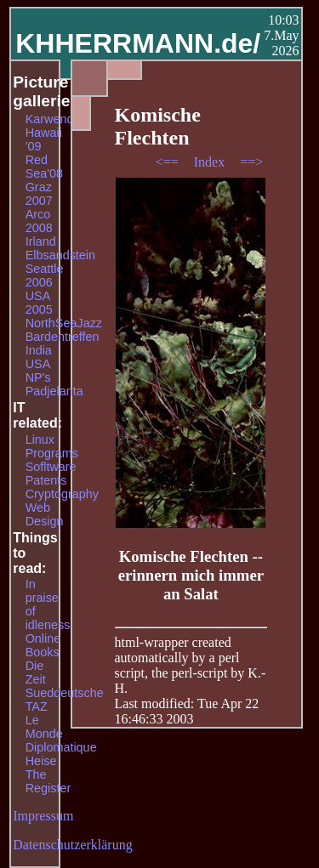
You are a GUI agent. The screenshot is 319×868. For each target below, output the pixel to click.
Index (211, 162)
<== (169, 162)
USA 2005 (39, 303)
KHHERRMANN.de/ (138, 43)
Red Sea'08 (44, 167)
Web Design (45, 514)
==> (251, 162)
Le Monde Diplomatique (61, 734)
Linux (40, 440)
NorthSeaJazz (64, 323)
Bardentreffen (63, 337)
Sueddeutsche (65, 693)
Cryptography (62, 494)
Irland (41, 241)
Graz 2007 (39, 194)
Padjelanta (54, 391)
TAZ (37, 706)
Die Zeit (36, 672)
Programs (52, 453)
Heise (41, 761)
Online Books (43, 645)
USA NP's (38, 371)
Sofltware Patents (51, 474)
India (39, 350)
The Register (48, 781)
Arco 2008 (39, 221)
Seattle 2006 (45, 275)
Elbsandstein (60, 255)
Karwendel (54, 119)
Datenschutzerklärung (72, 845)
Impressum (43, 816)
